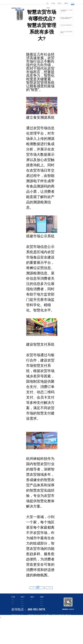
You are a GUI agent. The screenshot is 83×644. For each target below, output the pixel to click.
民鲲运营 (20, 16)
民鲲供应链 (22, 606)
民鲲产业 (23, 597)
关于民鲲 (13, 597)
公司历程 (13, 602)
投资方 (31, 600)
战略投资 (32, 597)
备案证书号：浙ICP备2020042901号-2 (40, 627)
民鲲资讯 (42, 597)
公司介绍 (13, 600)
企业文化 (13, 604)
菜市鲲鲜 (22, 604)
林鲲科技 (20, 12)
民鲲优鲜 (20, 14)
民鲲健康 (20, 18)
